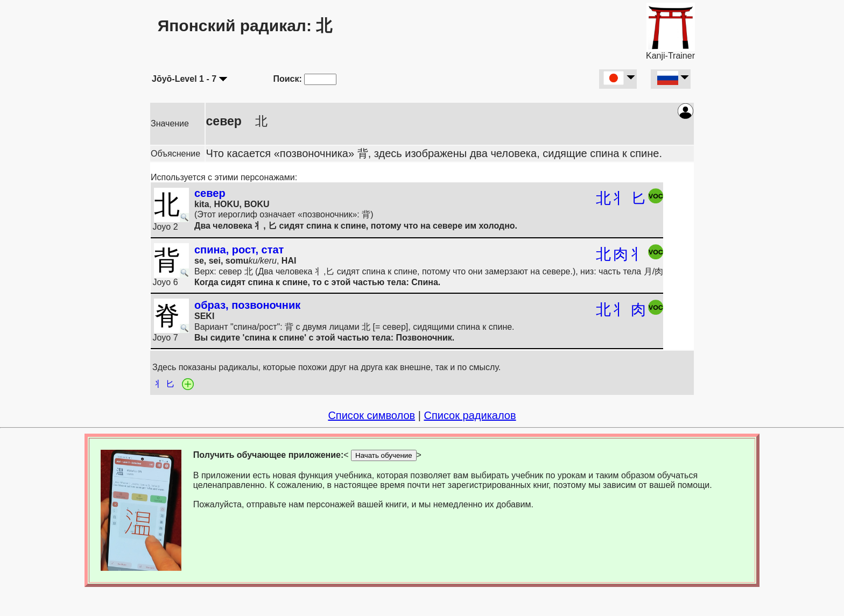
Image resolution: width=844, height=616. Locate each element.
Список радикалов (470, 415)
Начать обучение (384, 455)
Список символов (371, 415)
